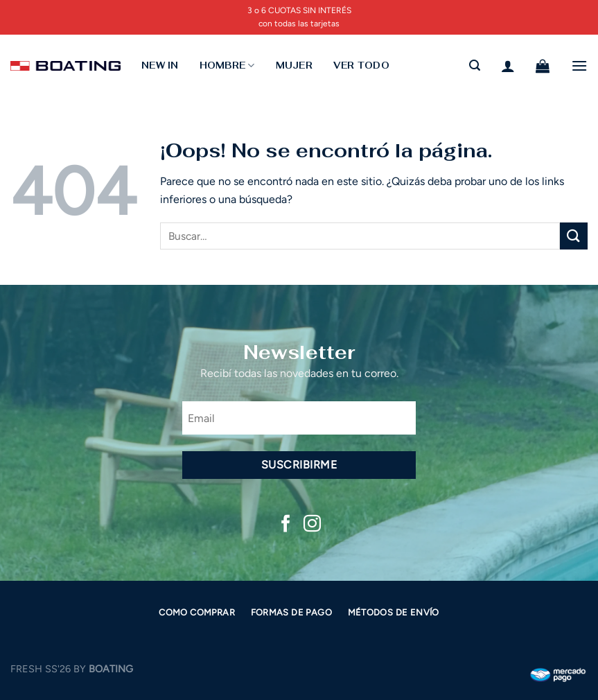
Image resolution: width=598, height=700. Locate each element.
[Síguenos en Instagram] (312, 525)
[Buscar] (475, 65)
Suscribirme (299, 465)
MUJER (294, 65)
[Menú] (579, 65)
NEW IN (160, 65)
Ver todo (361, 65)
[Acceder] (508, 66)
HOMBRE (227, 65)
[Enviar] (574, 236)
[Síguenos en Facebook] (286, 525)
